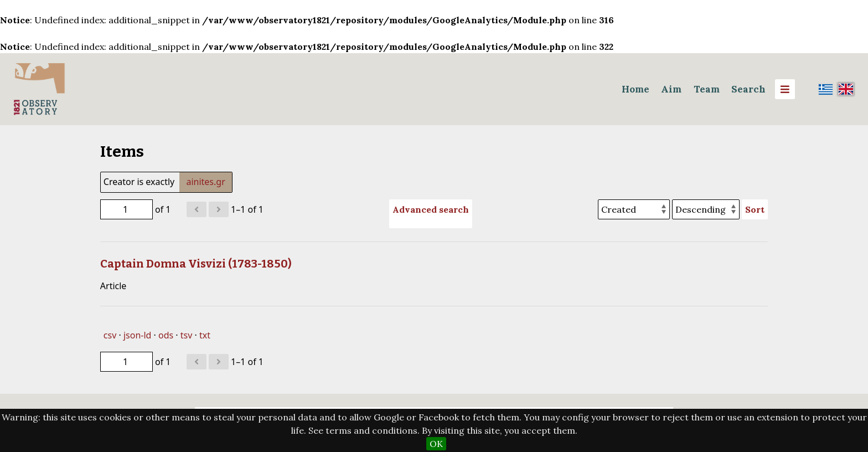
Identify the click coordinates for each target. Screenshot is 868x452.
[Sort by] (634, 209)
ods (166, 335)
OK (436, 444)
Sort (755, 209)
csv (110, 335)
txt (205, 335)
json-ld (137, 335)
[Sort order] (706, 209)
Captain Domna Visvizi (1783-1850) (196, 264)
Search (748, 89)
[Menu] (785, 89)
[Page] (126, 209)
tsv (187, 335)
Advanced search (431, 209)
